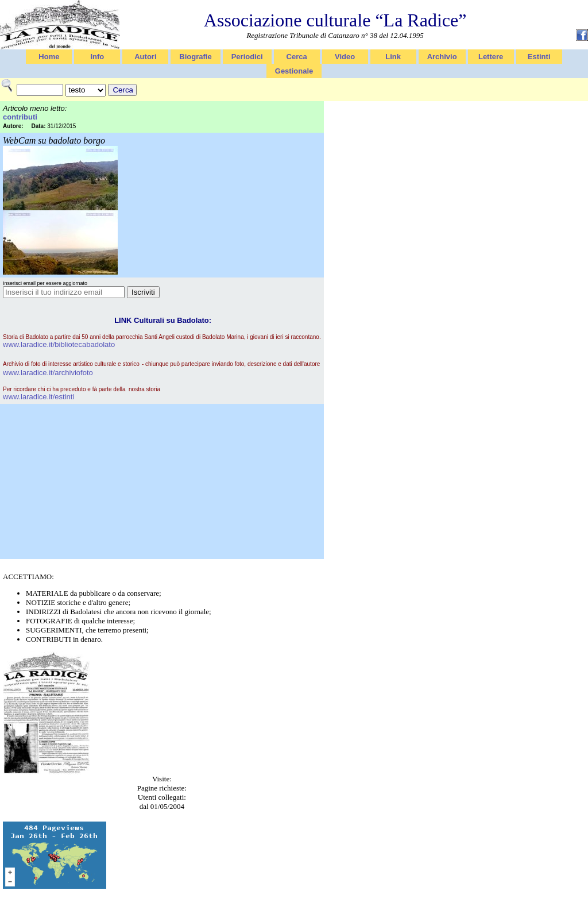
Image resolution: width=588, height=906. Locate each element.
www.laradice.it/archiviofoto (48, 373)
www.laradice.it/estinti (38, 397)
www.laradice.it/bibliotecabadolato (59, 344)
